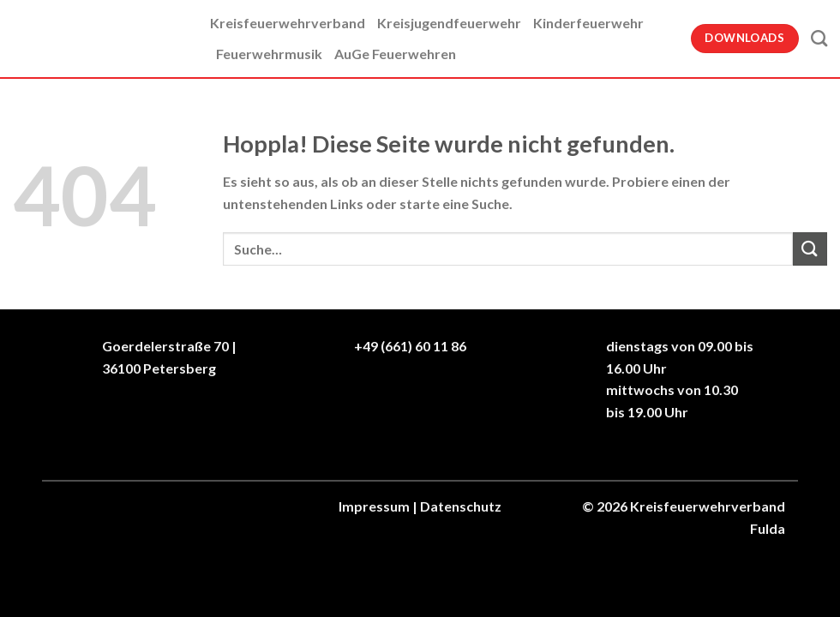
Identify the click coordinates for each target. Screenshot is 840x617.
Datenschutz (461, 506)
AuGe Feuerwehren (395, 54)
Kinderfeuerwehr (588, 23)
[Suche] (819, 38)
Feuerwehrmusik (269, 54)
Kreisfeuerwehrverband (288, 23)
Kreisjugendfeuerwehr (449, 23)
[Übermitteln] (810, 249)
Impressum (374, 506)
